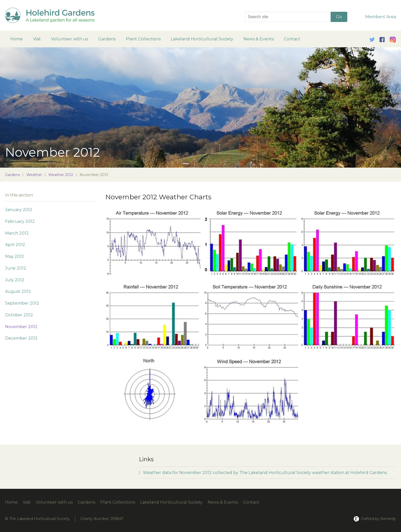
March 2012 (17, 233)
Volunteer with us (70, 39)
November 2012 (21, 327)
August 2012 (18, 291)
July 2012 (15, 280)
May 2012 (15, 256)
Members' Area (381, 17)
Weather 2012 (61, 175)
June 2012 (16, 268)
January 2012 (19, 210)
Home (16, 39)
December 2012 (21, 338)
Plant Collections (143, 39)
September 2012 (22, 303)
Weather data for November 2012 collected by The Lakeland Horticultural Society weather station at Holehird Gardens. (263, 473)
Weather (34, 175)
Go (339, 17)
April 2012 (15, 245)
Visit (37, 39)
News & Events (259, 39)
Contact (292, 39)
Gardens (107, 39)
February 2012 (20, 221)
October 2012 (19, 315)
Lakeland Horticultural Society (202, 39)
